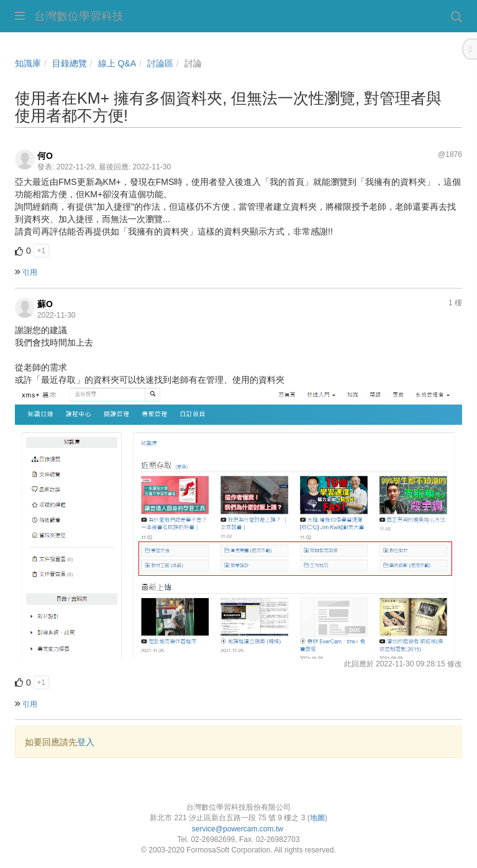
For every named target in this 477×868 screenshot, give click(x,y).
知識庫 (28, 63)
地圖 (317, 818)
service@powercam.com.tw (239, 829)
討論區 (160, 63)
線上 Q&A (117, 63)
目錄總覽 (70, 63)
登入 (86, 742)
